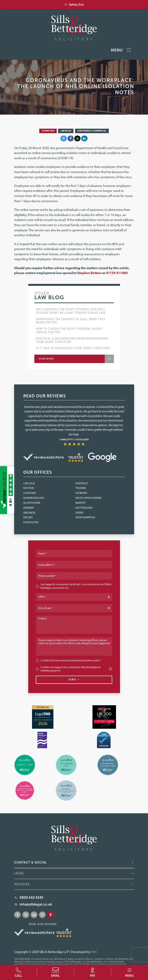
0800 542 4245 (31, 898)
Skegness (32, 513)
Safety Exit (74, 5)
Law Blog (66, 131)
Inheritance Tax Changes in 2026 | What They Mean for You (71, 321)
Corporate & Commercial (92, 131)
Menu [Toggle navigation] (121, 50)
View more (46, 359)
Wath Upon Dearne (91, 498)
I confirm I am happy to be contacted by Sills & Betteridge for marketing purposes (76, 669)
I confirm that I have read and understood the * (71, 660)
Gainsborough (36, 498)
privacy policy (93, 660)
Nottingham (86, 508)
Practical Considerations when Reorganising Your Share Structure (72, 340)
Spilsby (30, 517)
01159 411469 (117, 273)
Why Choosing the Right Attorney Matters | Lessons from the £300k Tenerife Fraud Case (71, 311)
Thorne (83, 488)
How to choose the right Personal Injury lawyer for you (69, 330)
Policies (22, 884)
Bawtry (83, 503)
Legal (19, 873)
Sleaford (32, 493)
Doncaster (33, 522)
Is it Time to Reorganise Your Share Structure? (73, 348)
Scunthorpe (34, 503)
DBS (94, 952)
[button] (130, 972)
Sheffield (84, 483)
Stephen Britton (89, 273)
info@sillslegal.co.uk (36, 904)
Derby (82, 513)
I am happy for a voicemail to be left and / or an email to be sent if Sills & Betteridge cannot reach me (76, 586)
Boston (31, 488)
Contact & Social (30, 862)
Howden (83, 493)
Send (74, 680)
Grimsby (31, 508)
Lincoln (31, 483)
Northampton (87, 517)
